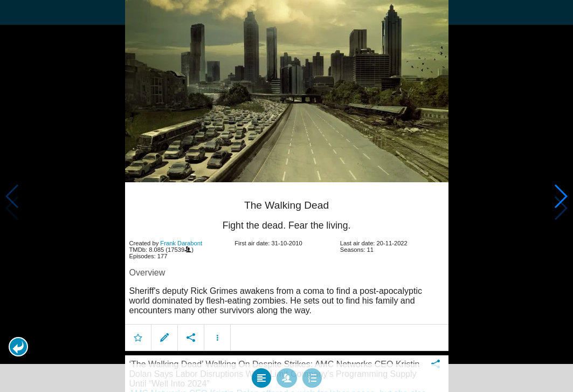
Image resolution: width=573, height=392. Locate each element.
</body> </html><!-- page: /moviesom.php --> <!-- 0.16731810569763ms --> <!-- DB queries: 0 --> (286, 196)
